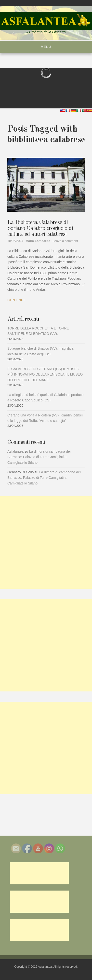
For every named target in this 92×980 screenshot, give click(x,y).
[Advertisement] (46, 542)
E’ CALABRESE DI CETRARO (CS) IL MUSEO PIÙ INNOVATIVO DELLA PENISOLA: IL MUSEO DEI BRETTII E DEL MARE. (45, 374)
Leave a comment (65, 241)
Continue (17, 300)
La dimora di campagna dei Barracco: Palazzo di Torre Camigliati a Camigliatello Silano (39, 457)
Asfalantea (15, 451)
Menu (46, 47)
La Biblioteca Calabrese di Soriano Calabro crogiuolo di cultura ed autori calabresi (40, 228)
